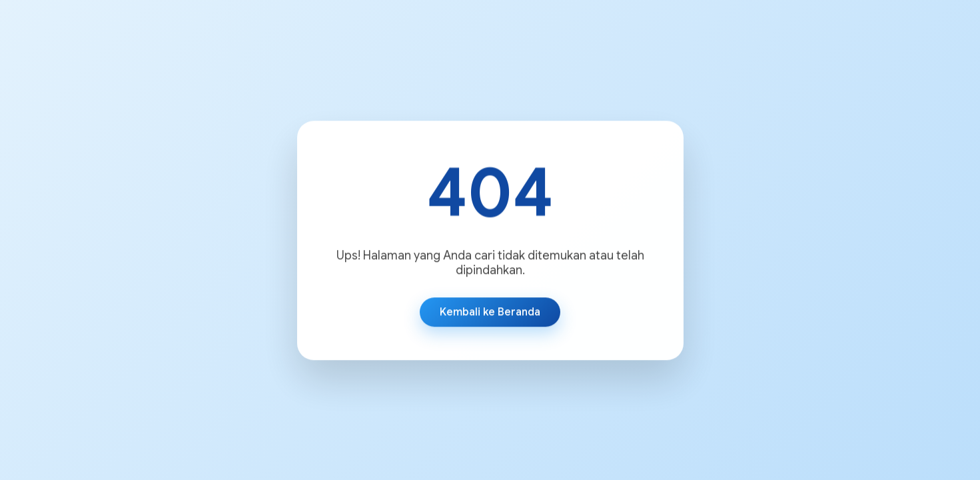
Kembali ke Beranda (490, 312)
